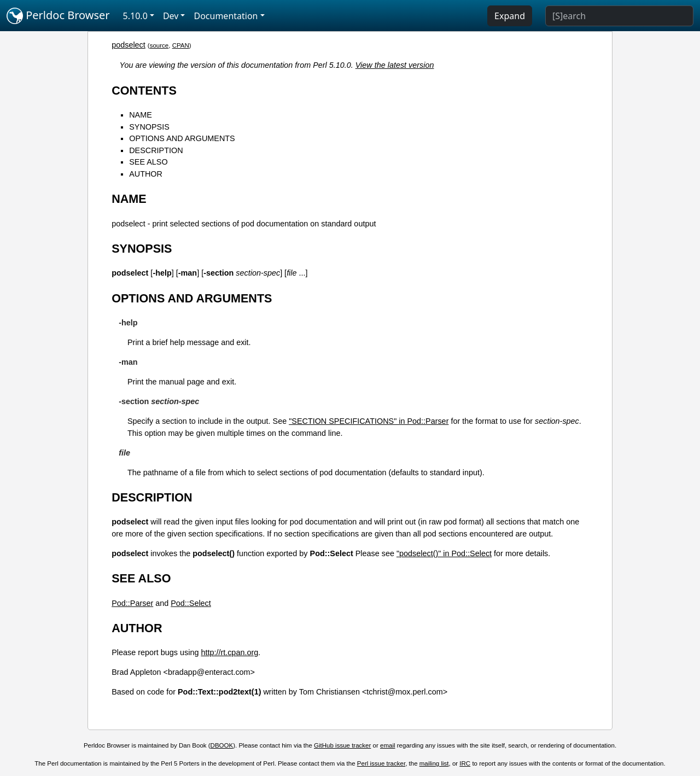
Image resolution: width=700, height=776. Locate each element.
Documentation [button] (226, 16)
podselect (129, 45)
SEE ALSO (148, 162)
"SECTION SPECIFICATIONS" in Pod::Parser (369, 421)
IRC (465, 763)
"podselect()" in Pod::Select (444, 553)
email (388, 745)
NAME (141, 115)
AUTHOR (146, 174)
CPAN (181, 45)
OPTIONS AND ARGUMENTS (182, 138)
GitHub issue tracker (342, 745)
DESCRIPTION (156, 150)
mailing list (434, 763)
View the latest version (395, 65)
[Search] (619, 16)
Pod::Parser (132, 603)
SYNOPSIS (149, 127)
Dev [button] (171, 16)
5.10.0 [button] (135, 16)
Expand (510, 16)
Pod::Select (191, 603)
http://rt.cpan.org (229, 652)
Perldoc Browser (58, 16)
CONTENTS (144, 91)
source (159, 45)
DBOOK (222, 745)
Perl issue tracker (381, 763)
